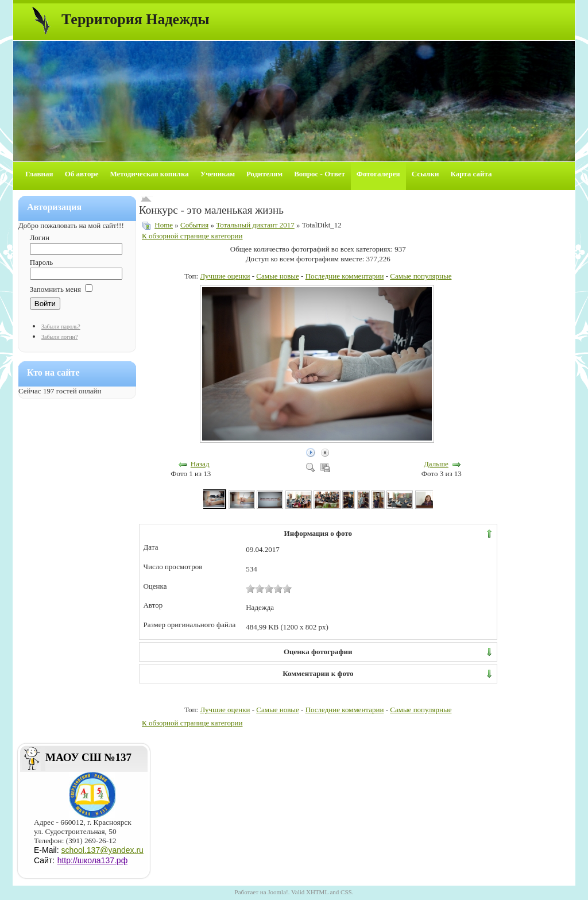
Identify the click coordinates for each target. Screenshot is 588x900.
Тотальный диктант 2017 (255, 225)
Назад (200, 464)
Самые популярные (421, 276)
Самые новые (278, 276)
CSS (346, 892)
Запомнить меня (55, 289)
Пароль (41, 262)
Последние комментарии (345, 276)
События (194, 225)
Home (164, 225)
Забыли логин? (59, 337)
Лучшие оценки (225, 276)
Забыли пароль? (61, 327)
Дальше (436, 464)
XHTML (317, 892)
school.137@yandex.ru (102, 850)
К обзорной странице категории (192, 236)
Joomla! (278, 892)
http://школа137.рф (93, 860)
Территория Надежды (135, 19)
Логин (40, 237)
